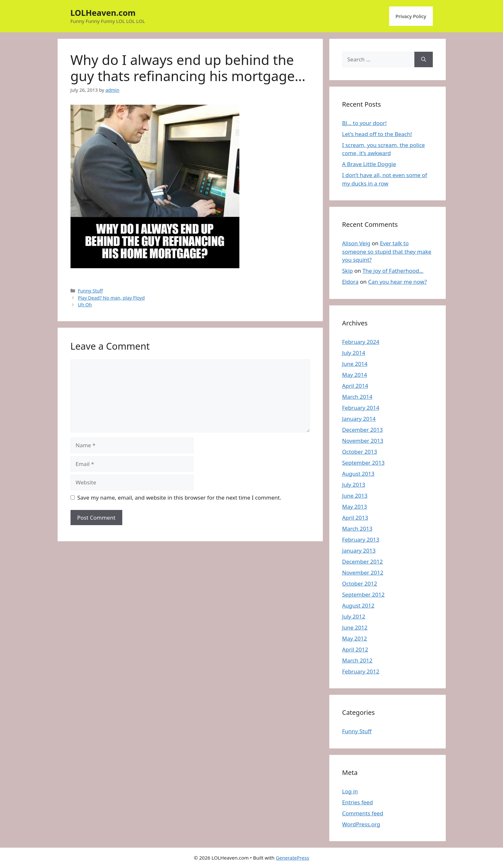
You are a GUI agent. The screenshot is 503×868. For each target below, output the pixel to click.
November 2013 (363, 441)
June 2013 (355, 496)
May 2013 (355, 507)
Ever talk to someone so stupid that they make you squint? (387, 251)
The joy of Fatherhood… (393, 271)
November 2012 (363, 572)
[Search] (424, 59)
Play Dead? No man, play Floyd (111, 298)
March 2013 (357, 529)
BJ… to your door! (365, 123)
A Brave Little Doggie (369, 164)
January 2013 (359, 550)
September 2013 (363, 463)
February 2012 (361, 671)
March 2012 (357, 660)
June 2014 (355, 364)
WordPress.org (361, 824)
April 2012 (355, 649)
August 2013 (358, 474)
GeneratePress (293, 858)
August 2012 (358, 605)
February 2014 (361, 408)
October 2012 (360, 583)
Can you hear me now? (398, 282)
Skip (348, 271)
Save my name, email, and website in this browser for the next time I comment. (179, 498)
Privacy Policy (411, 16)
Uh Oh (85, 305)
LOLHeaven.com (103, 13)
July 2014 (354, 353)
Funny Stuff (90, 291)
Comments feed (363, 813)
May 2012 (355, 638)
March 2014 (357, 397)
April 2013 (355, 518)
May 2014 (355, 375)
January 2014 (359, 419)
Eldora (350, 282)
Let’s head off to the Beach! (377, 134)
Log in (350, 791)
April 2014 (355, 386)
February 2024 (361, 342)
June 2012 (355, 627)
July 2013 (354, 485)
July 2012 (354, 616)
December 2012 (363, 561)
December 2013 (363, 430)
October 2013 (360, 452)
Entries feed (358, 802)
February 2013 (361, 540)
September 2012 (363, 594)
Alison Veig (356, 243)
